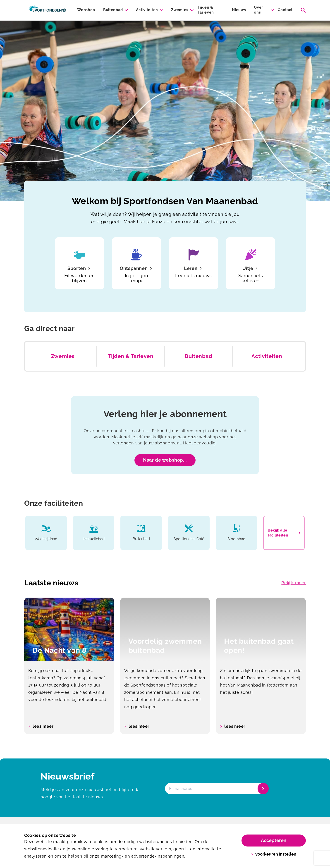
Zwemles (180, 10)
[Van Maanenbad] (48, 10)
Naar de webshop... (165, 460)
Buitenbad (113, 10)
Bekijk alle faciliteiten (284, 533)
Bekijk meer (294, 583)
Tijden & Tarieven (206, 10)
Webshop (86, 10)
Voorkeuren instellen (274, 854)
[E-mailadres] (216, 789)
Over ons (258, 10)
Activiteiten (147, 10)
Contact (285, 10)
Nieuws (239, 10)
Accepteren (274, 840)
